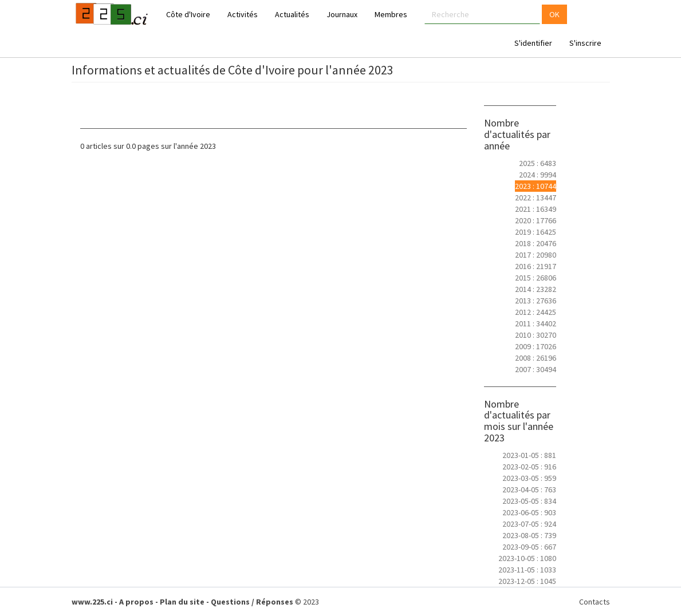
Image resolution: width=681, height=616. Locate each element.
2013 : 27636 (536, 301)
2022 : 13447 (536, 198)
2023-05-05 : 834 (529, 501)
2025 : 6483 (538, 163)
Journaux (342, 14)
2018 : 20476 (536, 243)
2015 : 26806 (536, 278)
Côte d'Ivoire (188, 14)
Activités (243, 14)
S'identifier (533, 43)
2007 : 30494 (536, 369)
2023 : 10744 (536, 186)
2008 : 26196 (536, 358)
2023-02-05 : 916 (529, 467)
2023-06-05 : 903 (529, 512)
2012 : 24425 (536, 312)
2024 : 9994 (538, 175)
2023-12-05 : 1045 (527, 581)
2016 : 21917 (536, 266)
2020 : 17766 (536, 220)
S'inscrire (585, 43)
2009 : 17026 (536, 346)
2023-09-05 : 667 (529, 547)
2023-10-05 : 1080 (527, 558)
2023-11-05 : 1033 (527, 570)
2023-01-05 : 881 (529, 455)
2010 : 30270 (536, 335)
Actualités (292, 14)
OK (554, 14)
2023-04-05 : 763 (529, 489)
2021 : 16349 (536, 209)
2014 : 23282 (536, 289)
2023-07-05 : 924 (529, 524)
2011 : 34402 (536, 323)
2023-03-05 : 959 (529, 478)
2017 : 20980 (536, 255)
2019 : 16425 (536, 232)
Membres (391, 14)
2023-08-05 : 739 (529, 535)
